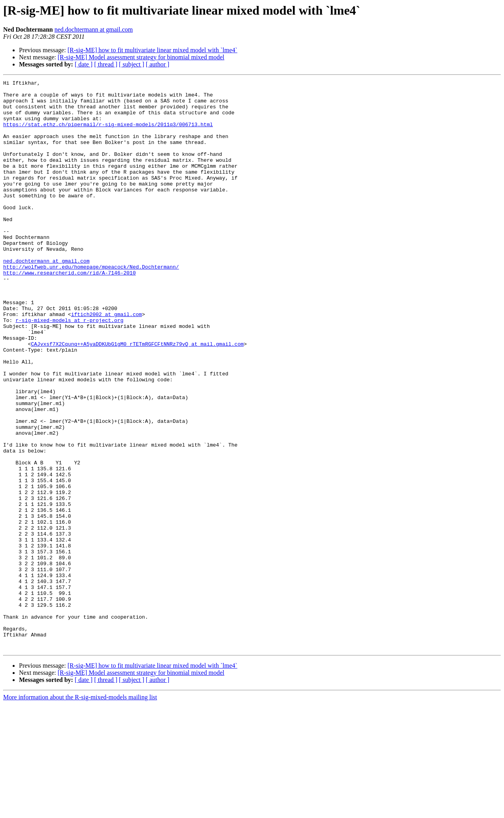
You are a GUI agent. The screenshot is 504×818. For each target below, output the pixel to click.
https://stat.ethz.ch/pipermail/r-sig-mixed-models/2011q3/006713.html (108, 134)
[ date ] (84, 64)
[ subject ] (132, 64)
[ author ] (158, 64)
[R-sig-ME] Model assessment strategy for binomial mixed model (141, 57)
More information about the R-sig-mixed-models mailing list (80, 811)
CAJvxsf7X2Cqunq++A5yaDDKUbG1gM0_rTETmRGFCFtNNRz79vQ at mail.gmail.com (137, 397)
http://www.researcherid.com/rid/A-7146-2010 (69, 312)
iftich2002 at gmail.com (107, 362)
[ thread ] (106, 64)
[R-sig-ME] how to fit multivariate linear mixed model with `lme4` (153, 50)
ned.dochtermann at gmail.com (94, 29)
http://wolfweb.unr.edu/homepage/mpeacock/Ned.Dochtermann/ (91, 305)
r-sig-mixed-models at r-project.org (69, 369)
